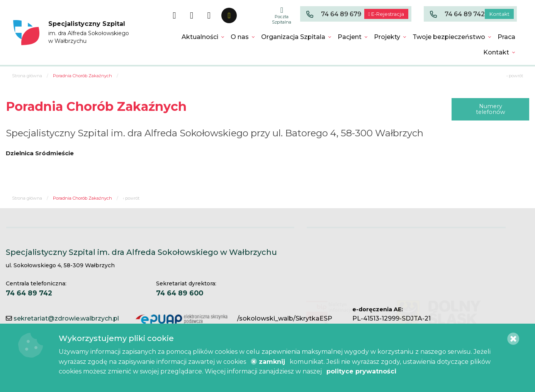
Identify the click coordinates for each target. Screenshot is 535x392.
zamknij (268, 362)
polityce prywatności (361, 371)
